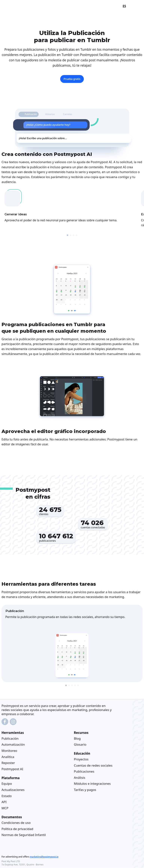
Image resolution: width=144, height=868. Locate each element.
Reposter (8, 763)
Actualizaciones (13, 790)
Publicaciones (84, 771)
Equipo (7, 784)
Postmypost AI (12, 769)
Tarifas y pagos (85, 790)
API (4, 802)
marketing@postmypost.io (44, 857)
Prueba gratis (72, 79)
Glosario (80, 745)
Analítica (8, 757)
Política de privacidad (17, 829)
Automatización (13, 745)
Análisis (79, 778)
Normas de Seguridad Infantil (24, 835)
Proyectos (81, 759)
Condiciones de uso (16, 823)
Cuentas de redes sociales (93, 765)
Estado (7, 796)
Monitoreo (9, 751)
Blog (77, 738)
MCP (5, 808)
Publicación (10, 738)
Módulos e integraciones (92, 784)
